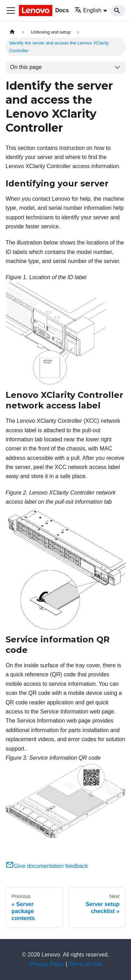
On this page (26, 67)
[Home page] (12, 32)
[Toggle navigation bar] (11, 11)
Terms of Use (85, 964)
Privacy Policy (47, 964)
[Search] (118, 11)
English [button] (88, 10)
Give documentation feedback (47, 866)
